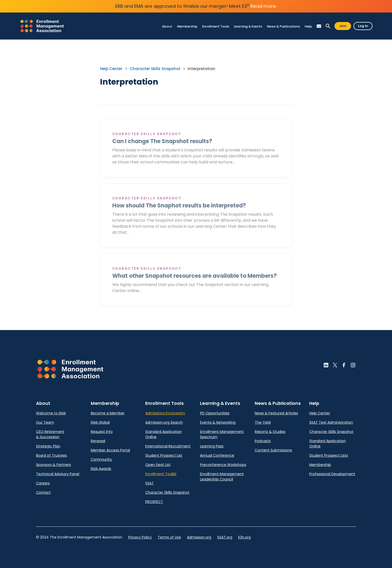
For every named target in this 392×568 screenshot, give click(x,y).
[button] (319, 26)
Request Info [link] (102, 432)
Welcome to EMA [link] (51, 413)
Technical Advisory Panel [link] (58, 474)
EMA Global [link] (100, 422)
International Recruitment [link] (168, 446)
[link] (42, 26)
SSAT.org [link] (225, 537)
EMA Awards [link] (101, 469)
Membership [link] (320, 465)
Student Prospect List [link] (164, 455)
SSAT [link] (149, 483)
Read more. (264, 6)
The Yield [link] (263, 422)
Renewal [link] (98, 441)
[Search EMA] (328, 26)
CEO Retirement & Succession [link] (50, 434)
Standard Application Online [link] (163, 434)
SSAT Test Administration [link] (331, 422)
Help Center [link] (111, 69)
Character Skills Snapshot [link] (155, 69)
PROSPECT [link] (154, 502)
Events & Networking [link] (218, 422)
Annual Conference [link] (217, 455)
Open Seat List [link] (158, 465)
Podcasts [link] (263, 441)
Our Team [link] (45, 422)
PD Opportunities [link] (215, 413)
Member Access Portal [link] (110, 450)
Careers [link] (43, 483)
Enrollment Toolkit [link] (161, 474)
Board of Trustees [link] (51, 455)
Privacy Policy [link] (140, 537)
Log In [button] (363, 26)
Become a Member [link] (108, 413)
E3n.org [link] (244, 537)
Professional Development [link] (332, 474)
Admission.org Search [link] (164, 422)
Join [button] (343, 26)
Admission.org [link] (199, 537)
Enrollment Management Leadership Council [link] (222, 477)
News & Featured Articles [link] (276, 413)
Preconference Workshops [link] (223, 465)
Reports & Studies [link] (270, 432)
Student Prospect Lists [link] (329, 455)
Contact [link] (43, 492)
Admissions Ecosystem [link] (165, 413)
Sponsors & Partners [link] (53, 465)
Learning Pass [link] (212, 446)
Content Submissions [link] (273, 450)
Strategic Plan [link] (48, 446)
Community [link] (101, 459)
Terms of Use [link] (169, 537)
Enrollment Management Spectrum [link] (222, 434)
